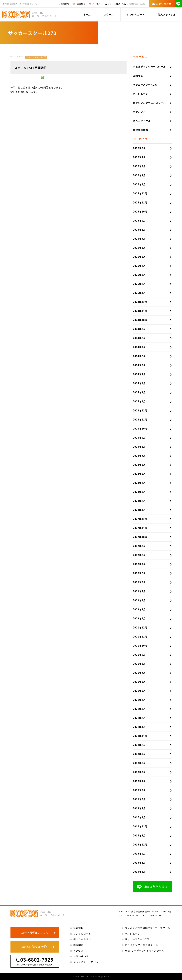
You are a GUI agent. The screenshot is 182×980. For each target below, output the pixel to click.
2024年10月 (140, 320)
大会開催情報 (141, 130)
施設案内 (81, 4)
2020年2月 (139, 781)
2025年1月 (139, 293)
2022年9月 (139, 546)
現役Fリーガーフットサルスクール (145, 951)
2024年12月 (140, 302)
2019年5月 (139, 799)
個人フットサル (167, 14)
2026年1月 (139, 184)
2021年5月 (139, 691)
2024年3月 (139, 383)
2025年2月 (139, 284)
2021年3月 (139, 709)
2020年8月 (139, 745)
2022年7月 (139, 564)
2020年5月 (139, 763)
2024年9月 (139, 329)
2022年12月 (140, 519)
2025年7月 (139, 239)
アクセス (96, 4)
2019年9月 (139, 790)
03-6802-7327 (155, 915)
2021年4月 (139, 700)
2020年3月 (139, 772)
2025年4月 (139, 266)
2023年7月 (139, 456)
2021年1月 (139, 727)
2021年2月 (139, 718)
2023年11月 (140, 419)
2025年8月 (139, 230)
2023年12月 (140, 410)
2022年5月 (139, 582)
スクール (109, 14)
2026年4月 (139, 157)
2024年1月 (139, 401)
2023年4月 (139, 483)
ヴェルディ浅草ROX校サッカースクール (148, 928)
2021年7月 (139, 673)
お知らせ (138, 75)
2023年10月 (140, 428)
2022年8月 (139, 555)
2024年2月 (139, 392)
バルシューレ (141, 94)
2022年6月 (139, 573)
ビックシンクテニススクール (150, 103)
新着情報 (65, 4)
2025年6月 (139, 248)
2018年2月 (139, 808)
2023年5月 (139, 474)
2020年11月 (140, 736)
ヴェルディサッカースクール (149, 66)
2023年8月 (139, 447)
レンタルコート (136, 14)
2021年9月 (139, 655)
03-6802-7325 (118, 4)
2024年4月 (139, 374)
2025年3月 (139, 275)
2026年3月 (139, 166)
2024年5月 (139, 365)
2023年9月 (139, 438)
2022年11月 (140, 528)
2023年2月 (139, 501)
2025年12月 (140, 193)
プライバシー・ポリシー (87, 962)
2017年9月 (139, 817)
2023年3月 (139, 492)
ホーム (87, 14)
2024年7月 (139, 347)
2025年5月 (139, 257)
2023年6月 (139, 465)
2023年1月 (139, 510)
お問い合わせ (162, 4)
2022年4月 (139, 591)
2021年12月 (140, 627)
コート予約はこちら (35, 933)
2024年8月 (139, 338)
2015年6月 (139, 863)
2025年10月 (140, 211)
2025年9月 (139, 220)
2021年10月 (140, 646)
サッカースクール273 (36, 57)
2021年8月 (139, 664)
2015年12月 (140, 844)
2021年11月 (140, 636)
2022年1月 (139, 618)
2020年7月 (139, 754)
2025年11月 (140, 202)
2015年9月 (139, 853)
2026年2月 (139, 175)
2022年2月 (139, 609)
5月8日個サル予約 (35, 947)
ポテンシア (139, 112)
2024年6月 (139, 356)
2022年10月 (140, 537)
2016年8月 (139, 835)
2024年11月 (140, 311)
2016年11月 (140, 826)
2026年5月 (139, 148)
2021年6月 (139, 682)
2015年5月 (139, 872)
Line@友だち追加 (152, 887)
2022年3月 (139, 600)
